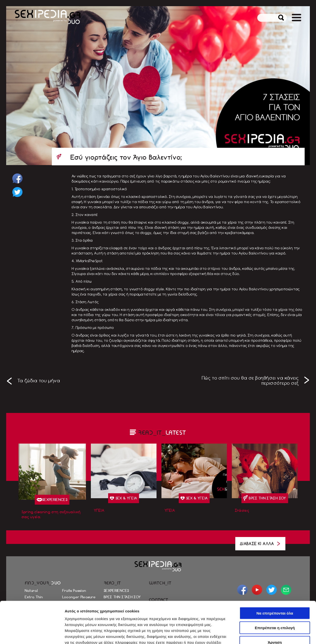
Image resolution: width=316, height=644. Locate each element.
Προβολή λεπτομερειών (86, 634)
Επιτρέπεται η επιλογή (275, 586)
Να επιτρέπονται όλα (275, 571)
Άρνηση (275, 601)
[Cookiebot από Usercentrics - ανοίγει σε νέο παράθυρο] (32, 634)
